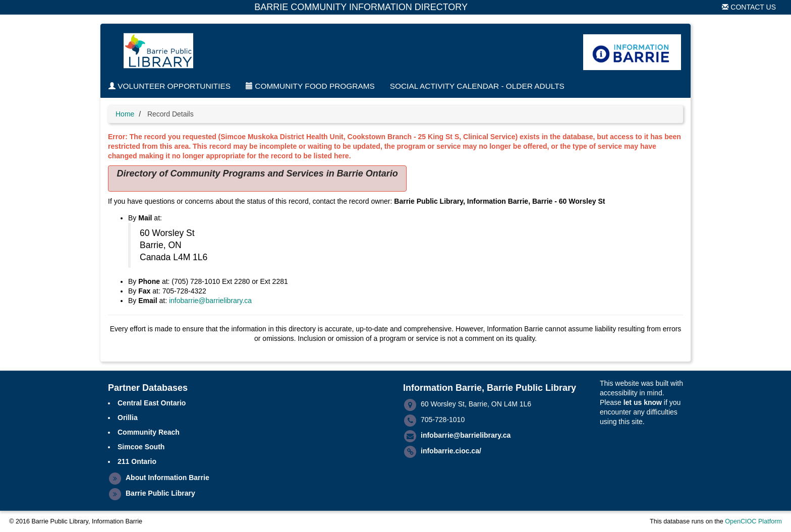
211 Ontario (137, 461)
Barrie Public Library (160, 493)
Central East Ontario (152, 403)
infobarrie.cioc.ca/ (451, 451)
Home (125, 114)
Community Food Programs (310, 86)
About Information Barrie (167, 478)
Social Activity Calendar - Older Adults (477, 86)
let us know (643, 402)
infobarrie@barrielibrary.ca (210, 301)
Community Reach (149, 432)
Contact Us (749, 7)
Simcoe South (141, 447)
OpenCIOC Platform (753, 521)
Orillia (128, 418)
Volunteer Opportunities (169, 86)
